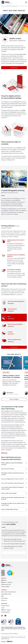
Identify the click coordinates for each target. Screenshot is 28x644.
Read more (4, 453)
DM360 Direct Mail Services (11, 6)
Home (3, 6)
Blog (2, 596)
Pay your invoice (5, 606)
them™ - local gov (7, 582)
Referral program (5, 612)
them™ (4, 580)
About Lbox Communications (8, 592)
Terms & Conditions (13, 634)
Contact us (4, 600)
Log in (3, 608)
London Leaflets (5, 587)
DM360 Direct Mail (6, 584)
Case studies (4, 598)
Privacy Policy (5, 634)
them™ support (6, 610)
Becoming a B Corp (6, 594)
